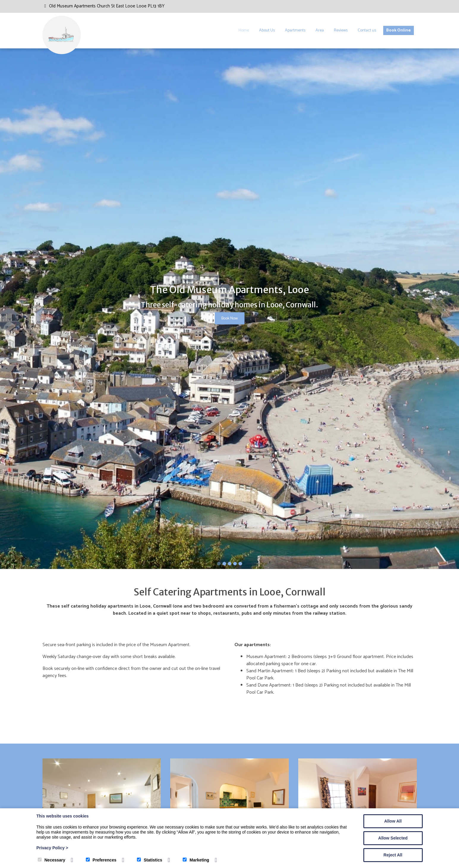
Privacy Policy (52, 848)
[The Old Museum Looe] (62, 53)
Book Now (230, 318)
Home (244, 30)
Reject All (393, 855)
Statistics (150, 860)
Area (320, 30)
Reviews (341, 30)
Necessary (52, 860)
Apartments (295, 30)
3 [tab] (230, 564)
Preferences (101, 860)
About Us (267, 30)
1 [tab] (219, 564)
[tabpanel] (230, 309)
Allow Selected (393, 838)
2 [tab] (224, 564)
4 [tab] (235, 564)
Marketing (196, 860)
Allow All (393, 821)
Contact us (367, 30)
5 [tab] (240, 564)
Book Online (399, 30)
